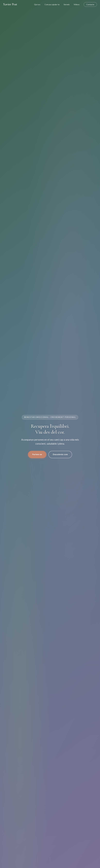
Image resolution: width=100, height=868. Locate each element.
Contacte (90, 4)
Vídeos (77, 4)
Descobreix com (60, 454)
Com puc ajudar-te (52, 4)
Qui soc (37, 4)
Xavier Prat (10, 4)
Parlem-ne (37, 454)
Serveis (67, 4)
